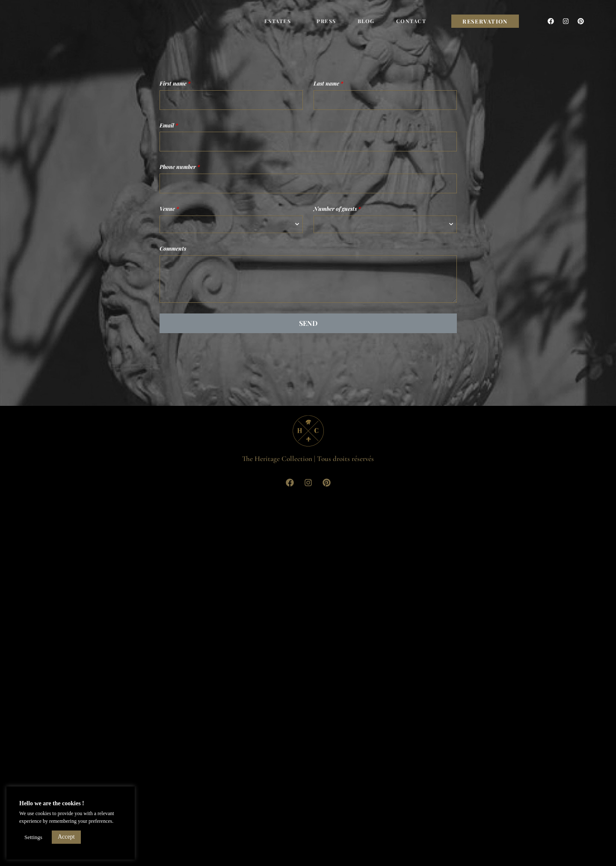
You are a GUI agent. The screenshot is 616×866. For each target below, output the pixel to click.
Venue (169, 208)
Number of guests (337, 208)
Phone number (180, 167)
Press (326, 21)
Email (169, 125)
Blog (366, 21)
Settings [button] (33, 837)
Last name (328, 83)
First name (175, 83)
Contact (411, 21)
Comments (173, 248)
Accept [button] (66, 837)
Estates (280, 21)
